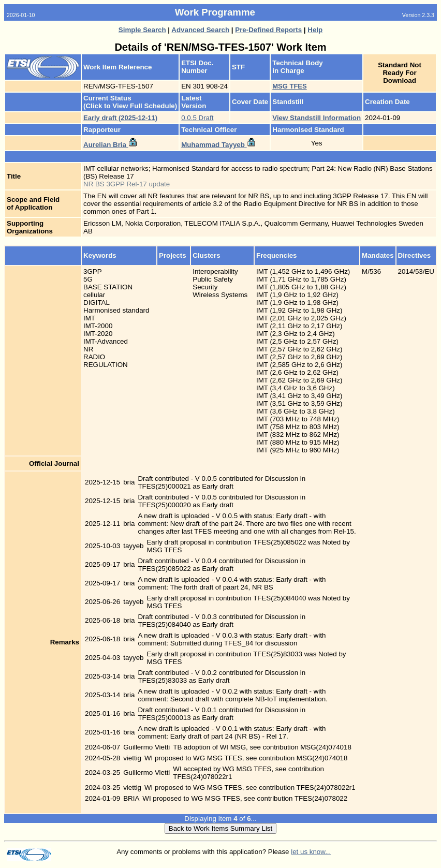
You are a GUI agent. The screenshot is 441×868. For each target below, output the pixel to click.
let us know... (311, 852)
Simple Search (142, 30)
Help (315, 30)
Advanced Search (200, 30)
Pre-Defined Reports (268, 30)
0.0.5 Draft (197, 118)
